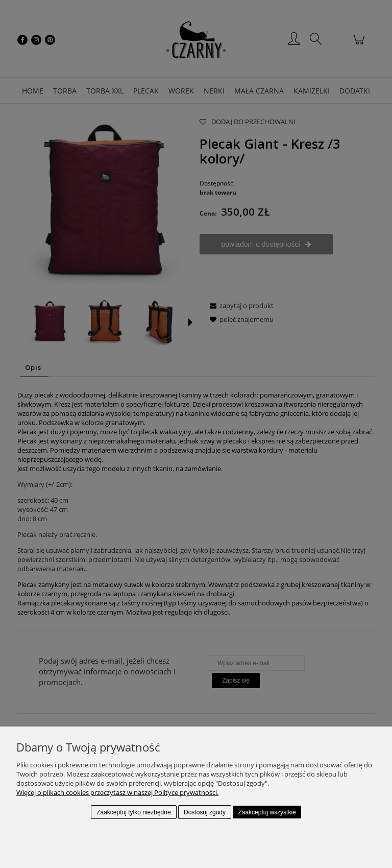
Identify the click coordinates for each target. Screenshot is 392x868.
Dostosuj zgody (205, 812)
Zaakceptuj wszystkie (267, 812)
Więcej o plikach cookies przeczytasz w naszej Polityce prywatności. (117, 792)
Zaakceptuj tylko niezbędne (133, 812)
